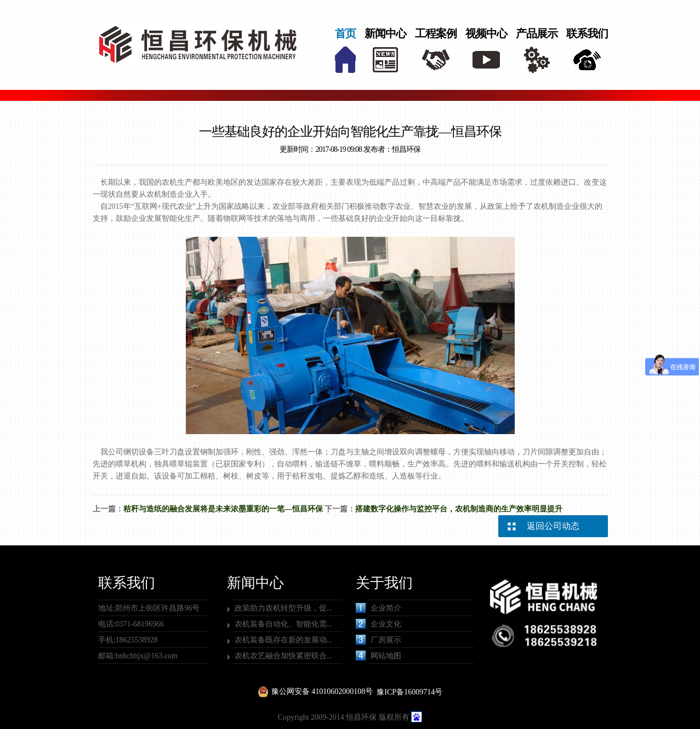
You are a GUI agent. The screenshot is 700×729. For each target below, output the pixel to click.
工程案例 (436, 33)
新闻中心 (385, 33)
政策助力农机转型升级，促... (284, 608)
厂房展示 (379, 640)
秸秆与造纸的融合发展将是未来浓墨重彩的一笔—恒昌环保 (223, 509)
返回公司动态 (553, 526)
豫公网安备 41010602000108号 (322, 691)
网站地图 (379, 656)
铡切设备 (139, 452)
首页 (345, 33)
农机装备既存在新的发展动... (284, 640)
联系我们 (587, 33)
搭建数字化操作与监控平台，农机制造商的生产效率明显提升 (459, 509)
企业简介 (379, 608)
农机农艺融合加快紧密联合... (284, 656)
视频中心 (486, 33)
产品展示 (537, 33)
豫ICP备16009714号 (409, 692)
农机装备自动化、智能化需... (284, 624)
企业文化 (379, 624)
